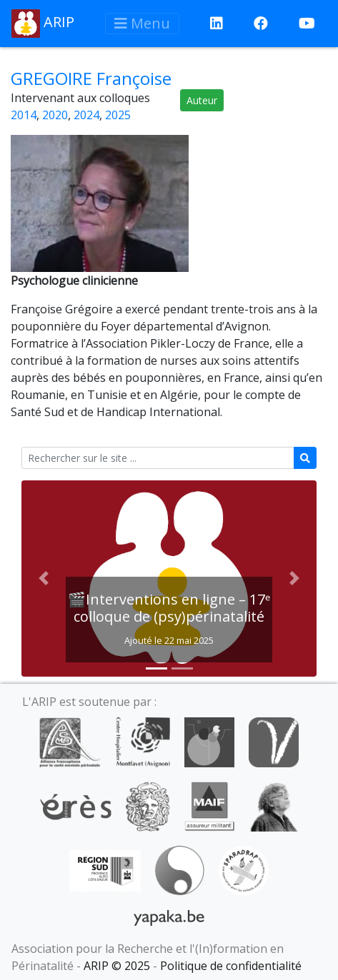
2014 (24, 115)
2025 (118, 115)
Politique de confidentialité (231, 966)
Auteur (202, 100)
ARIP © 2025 (117, 966)
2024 (86, 115)
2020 (55, 115)
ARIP (43, 24)
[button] (44, 579)
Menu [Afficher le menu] (142, 23)
